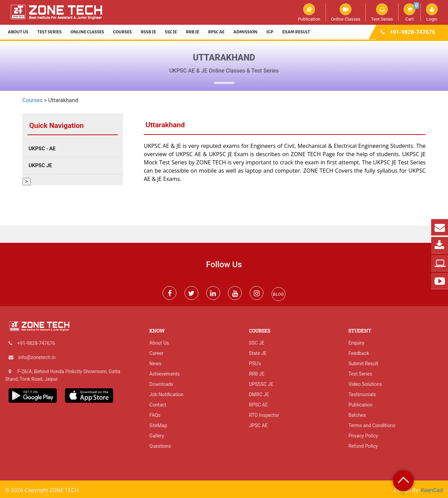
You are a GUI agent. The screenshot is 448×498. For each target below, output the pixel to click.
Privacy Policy (363, 436)
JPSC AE (258, 425)
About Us (18, 32)
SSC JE (171, 32)
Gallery (157, 436)
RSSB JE (148, 32)
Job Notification (166, 394)
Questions (160, 446)
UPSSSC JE (261, 384)
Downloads (161, 384)
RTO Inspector (264, 415)
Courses (123, 32)
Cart (411, 12)
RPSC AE (216, 32)
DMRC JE (259, 394)
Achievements (164, 374)
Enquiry (356, 343)
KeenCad (432, 490)
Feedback (359, 353)
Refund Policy (363, 446)
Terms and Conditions (372, 425)
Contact (158, 405)
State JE (258, 353)
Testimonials (362, 394)
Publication (309, 12)
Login (432, 12)
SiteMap (158, 425)
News (155, 364)
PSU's (255, 364)
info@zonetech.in (37, 357)
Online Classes (346, 12)
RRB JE (193, 32)
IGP (270, 32)
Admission (245, 32)
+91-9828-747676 (412, 32)
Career (156, 353)
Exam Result (296, 32)
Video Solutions (365, 384)
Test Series (382, 12)
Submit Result (363, 364)
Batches (357, 415)
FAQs (155, 415)
